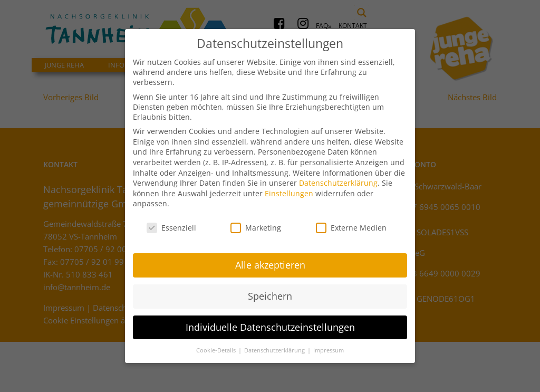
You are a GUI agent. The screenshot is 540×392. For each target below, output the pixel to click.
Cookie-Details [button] (217, 342)
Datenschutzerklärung (338, 175)
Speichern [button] (270, 288)
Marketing (256, 220)
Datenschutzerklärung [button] (275, 342)
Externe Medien (351, 220)
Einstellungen (289, 185)
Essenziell (171, 220)
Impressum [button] (329, 342)
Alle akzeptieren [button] (270, 256)
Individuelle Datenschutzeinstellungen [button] (270, 319)
